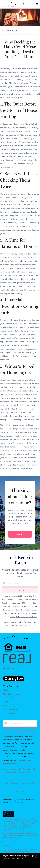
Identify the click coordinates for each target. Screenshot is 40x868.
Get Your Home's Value (12, 709)
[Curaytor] (14, 681)
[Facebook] (4, 668)
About (5, 690)
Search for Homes (10, 698)
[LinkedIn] (8, 668)
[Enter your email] (22, 583)
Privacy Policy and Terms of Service (24, 617)
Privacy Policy (20, 791)
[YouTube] (13, 668)
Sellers (6, 705)
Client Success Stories (11, 694)
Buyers (6, 702)
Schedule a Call (9, 713)
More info (27, 859)
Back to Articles (12, 30)
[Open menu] (37, 4)
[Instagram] (17, 668)
